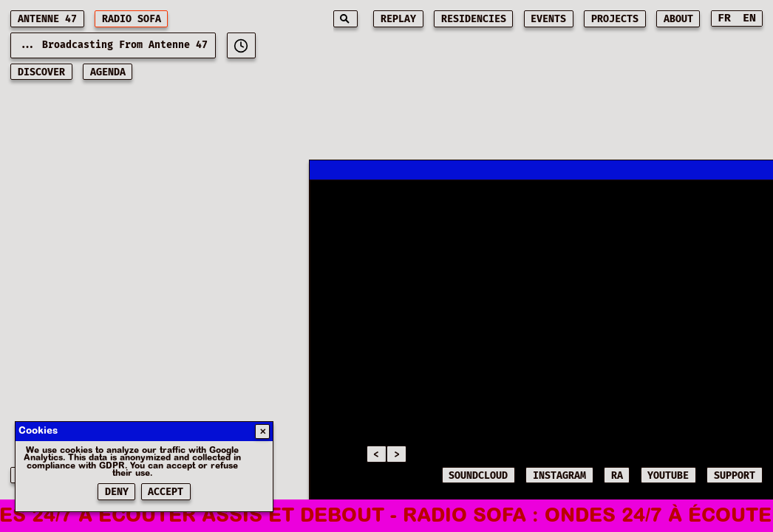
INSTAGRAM (559, 476)
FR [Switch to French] (724, 18)
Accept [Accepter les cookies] (166, 492)
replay (398, 19)
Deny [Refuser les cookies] (117, 492)
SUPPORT (735, 476)
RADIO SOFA (132, 19)
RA (617, 476)
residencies (474, 19)
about (678, 19)
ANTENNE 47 (47, 19)
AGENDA (108, 72)
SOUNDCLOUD (478, 476)
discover (41, 72)
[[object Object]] (241, 45)
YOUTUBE (668, 476)
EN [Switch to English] (749, 18)
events (548, 19)
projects (615, 19)
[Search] (345, 19)
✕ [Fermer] (263, 432)
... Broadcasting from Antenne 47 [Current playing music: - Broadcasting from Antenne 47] (113, 45)
